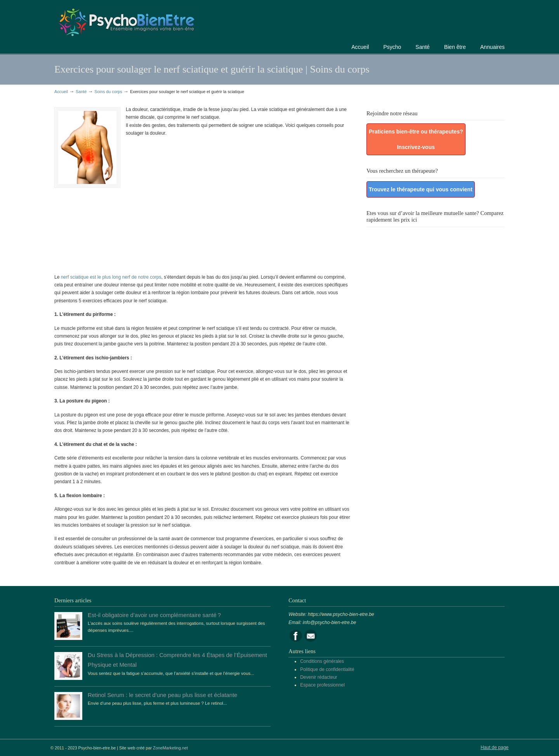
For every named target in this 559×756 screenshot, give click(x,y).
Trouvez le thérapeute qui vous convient (421, 189)
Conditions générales (322, 661)
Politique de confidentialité (327, 669)
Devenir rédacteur (319, 677)
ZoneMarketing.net (170, 748)
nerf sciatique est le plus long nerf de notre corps (111, 277)
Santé (81, 92)
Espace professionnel (322, 685)
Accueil (61, 92)
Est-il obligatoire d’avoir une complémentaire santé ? (154, 615)
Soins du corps (108, 92)
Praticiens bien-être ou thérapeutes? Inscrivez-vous (416, 139)
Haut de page (495, 747)
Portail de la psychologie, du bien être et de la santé (126, 21)
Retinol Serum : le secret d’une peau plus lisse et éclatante (162, 695)
